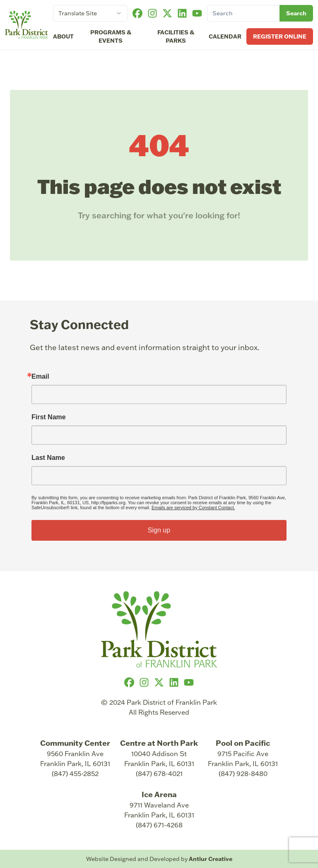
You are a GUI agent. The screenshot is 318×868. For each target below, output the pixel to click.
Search (296, 13)
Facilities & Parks (176, 36)
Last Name (48, 458)
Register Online (280, 36)
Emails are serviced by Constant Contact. (193, 508)
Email (40, 377)
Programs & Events (111, 36)
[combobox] (90, 13)
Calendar (225, 36)
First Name (49, 417)
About (63, 36)
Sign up (159, 530)
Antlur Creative (211, 859)
